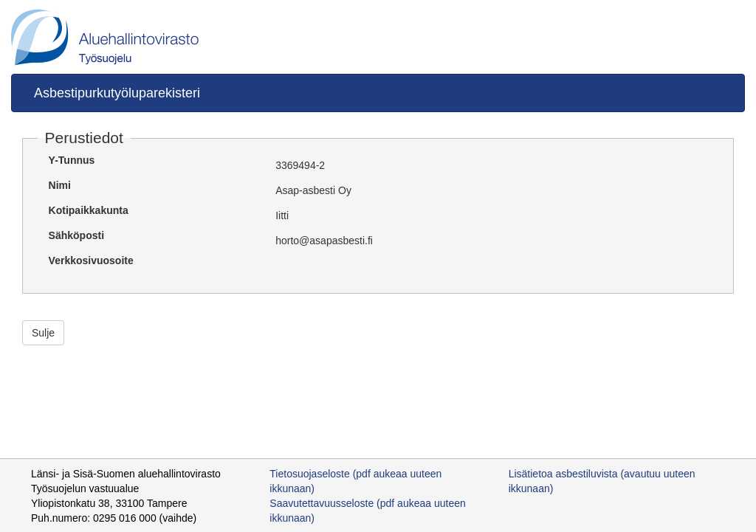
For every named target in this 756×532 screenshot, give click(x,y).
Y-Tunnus (72, 160)
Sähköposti (76, 235)
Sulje (43, 333)
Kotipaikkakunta (89, 210)
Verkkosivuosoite (91, 260)
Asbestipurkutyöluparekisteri (117, 93)
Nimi (60, 185)
